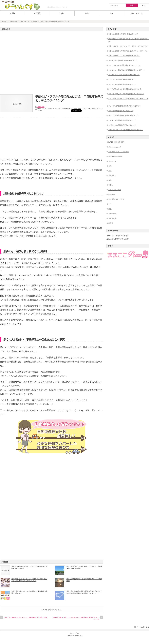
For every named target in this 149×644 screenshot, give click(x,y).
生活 (112, 13)
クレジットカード (115, 147)
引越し (62, 13)
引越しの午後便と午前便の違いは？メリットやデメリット (129, 51)
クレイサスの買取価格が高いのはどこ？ (122, 84)
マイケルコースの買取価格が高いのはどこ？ (124, 75)
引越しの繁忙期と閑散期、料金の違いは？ (123, 34)
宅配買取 (37, 13)
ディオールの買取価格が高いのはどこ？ (122, 120)
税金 (110, 209)
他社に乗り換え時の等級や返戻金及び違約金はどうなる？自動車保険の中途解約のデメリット (84, 592)
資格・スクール (137, 13)
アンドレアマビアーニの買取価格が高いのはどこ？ (126, 94)
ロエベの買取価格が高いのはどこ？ (121, 111)
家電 (110, 180)
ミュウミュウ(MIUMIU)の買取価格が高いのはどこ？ (127, 70)
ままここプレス (75, 633)
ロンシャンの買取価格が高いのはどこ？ (122, 80)
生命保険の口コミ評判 (116, 199)
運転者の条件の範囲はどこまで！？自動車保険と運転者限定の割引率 (29, 567)
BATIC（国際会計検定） (117, 142)
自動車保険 (13, 22)
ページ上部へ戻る (143, 627)
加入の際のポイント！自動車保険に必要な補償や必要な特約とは (29, 592)
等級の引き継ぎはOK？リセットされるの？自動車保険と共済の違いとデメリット (76, 618)
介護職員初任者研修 (115, 156)
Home (4, 22)
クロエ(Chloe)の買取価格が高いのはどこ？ (123, 115)
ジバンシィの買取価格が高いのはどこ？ (122, 125)
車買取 (12, 13)
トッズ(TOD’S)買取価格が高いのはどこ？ (123, 60)
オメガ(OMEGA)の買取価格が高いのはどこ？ (124, 65)
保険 (87, 13)
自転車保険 (112, 218)
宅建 (110, 171)
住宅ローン (112, 161)
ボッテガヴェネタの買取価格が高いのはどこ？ (125, 89)
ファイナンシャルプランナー (119, 152)
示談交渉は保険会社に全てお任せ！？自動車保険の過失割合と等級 (26, 617)
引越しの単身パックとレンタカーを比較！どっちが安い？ (129, 46)
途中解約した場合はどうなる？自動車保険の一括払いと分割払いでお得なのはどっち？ (29, 580)
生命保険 (112, 195)
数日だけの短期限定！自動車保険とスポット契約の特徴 (84, 580)
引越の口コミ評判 (115, 190)
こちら (109, 239)
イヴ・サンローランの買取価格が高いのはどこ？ (126, 130)
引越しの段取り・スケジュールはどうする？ (124, 56)
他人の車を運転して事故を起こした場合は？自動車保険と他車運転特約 (84, 567)
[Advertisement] (52, 64)
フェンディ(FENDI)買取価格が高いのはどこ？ (125, 106)
